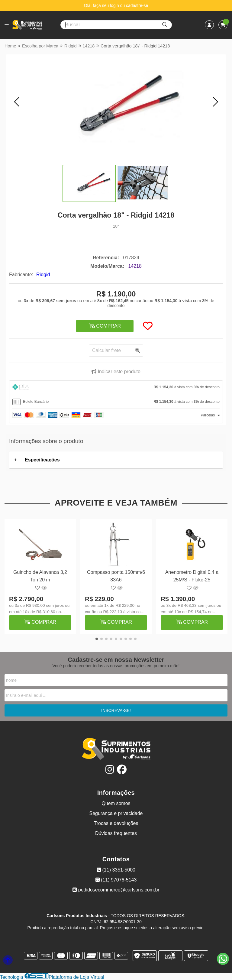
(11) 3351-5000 (116, 870)
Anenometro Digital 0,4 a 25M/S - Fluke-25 (192, 576)
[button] (17, 102)
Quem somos (116, 803)
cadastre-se (137, 5)
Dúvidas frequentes (116, 833)
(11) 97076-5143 (116, 880)
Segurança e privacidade (116, 813)
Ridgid (43, 275)
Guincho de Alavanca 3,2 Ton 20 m (40, 576)
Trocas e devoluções (116, 823)
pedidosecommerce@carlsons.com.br (116, 890)
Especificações (42, 460)
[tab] (116, 388)
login (115, 5)
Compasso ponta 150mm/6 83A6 (116, 576)
